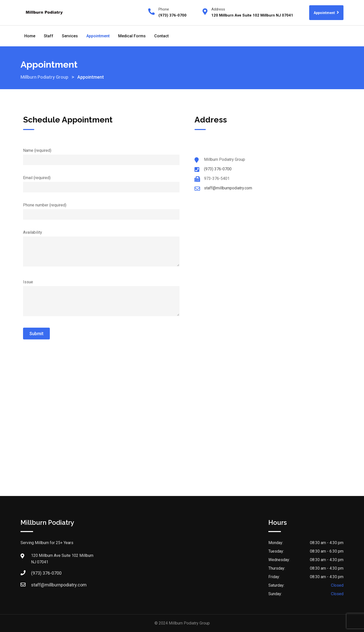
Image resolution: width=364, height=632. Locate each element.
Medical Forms (132, 36)
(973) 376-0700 (218, 169)
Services (70, 36)
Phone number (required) (101, 210)
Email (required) (101, 182)
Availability (101, 249)
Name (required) (101, 155)
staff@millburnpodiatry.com (228, 188)
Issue (101, 298)
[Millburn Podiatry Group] (182, 400)
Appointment (326, 12)
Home (30, 36)
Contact (161, 36)
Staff (49, 36)
